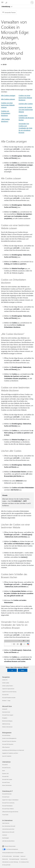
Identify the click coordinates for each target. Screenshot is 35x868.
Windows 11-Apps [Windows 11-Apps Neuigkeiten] (6, 701)
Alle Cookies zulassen (8, 99)
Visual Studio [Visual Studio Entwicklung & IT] (5, 815)
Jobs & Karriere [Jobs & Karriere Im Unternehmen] (6, 823)
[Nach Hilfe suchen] (7, 2)
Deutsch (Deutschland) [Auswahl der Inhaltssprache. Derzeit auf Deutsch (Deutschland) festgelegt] (10, 846)
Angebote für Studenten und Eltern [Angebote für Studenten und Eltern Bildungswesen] (10, 753)
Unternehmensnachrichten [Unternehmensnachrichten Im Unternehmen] (8, 829)
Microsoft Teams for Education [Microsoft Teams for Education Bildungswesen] (9, 741)
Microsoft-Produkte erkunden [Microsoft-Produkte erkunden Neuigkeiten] (9, 698)
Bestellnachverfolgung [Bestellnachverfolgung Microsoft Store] (7, 721)
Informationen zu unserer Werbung (10, 862)
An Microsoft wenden (7, 856)
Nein (23, 670)
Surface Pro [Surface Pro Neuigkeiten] (5, 680)
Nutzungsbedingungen (14, 859)
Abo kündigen (16, 856)
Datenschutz (5, 859)
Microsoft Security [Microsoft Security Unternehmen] (6, 768)
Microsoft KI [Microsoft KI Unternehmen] (5, 765)
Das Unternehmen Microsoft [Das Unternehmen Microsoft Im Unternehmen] (9, 826)
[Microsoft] (17, 1)
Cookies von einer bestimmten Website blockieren (25, 98)
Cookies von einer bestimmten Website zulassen (8, 105)
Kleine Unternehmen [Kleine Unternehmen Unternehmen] (7, 785)
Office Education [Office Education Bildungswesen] (6, 747)
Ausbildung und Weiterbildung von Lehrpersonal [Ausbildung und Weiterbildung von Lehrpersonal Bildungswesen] (13, 750)
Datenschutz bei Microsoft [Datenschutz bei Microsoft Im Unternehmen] (8, 832)
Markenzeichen (24, 859)
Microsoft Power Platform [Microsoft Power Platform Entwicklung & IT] (8, 809)
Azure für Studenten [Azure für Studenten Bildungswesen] (7, 756)
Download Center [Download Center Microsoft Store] (6, 712)
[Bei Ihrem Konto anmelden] (32, 3)
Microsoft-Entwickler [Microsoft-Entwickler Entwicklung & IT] (7, 794)
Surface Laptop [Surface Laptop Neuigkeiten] (6, 683)
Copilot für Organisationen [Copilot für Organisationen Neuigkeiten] (8, 689)
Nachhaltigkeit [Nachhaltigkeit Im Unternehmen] (6, 838)
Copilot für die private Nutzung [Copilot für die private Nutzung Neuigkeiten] (9, 692)
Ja (12, 670)
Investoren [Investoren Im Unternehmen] (5, 835)
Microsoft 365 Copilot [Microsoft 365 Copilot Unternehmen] (7, 779)
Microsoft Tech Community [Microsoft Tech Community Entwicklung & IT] (8, 803)
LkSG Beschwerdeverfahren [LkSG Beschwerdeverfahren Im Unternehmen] (8, 841)
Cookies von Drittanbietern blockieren (6, 113)
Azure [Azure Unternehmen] (4, 771)
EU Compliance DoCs (24, 862)
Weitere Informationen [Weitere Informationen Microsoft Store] (7, 727)
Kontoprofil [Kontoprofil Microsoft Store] (5, 709)
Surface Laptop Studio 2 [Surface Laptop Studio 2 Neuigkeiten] (8, 686)
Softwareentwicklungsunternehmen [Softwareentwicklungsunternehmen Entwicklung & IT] (10, 812)
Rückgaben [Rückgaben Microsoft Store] (5, 718)
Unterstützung (6, 6)
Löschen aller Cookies (26, 104)
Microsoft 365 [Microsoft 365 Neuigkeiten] (5, 695)
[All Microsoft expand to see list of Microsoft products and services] (2, 3)
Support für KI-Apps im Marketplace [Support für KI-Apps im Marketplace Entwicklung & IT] (10, 800)
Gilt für (4, 65)
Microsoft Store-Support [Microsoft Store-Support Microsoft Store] (8, 715)
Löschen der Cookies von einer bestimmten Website (26, 110)
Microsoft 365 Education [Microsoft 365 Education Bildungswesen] (8, 744)
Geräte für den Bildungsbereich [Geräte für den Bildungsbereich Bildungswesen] (9, 738)
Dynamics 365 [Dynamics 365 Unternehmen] (5, 773)
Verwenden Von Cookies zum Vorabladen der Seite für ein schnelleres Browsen (25, 128)
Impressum (23, 856)
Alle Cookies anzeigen (8, 95)
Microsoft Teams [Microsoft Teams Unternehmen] (6, 782)
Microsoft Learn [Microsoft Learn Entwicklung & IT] (6, 797)
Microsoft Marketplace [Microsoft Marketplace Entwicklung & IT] (7, 806)
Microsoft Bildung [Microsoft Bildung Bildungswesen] (6, 735)
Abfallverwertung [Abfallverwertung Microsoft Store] (6, 724)
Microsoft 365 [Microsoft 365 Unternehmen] (5, 776)
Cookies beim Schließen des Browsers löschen (26, 118)
